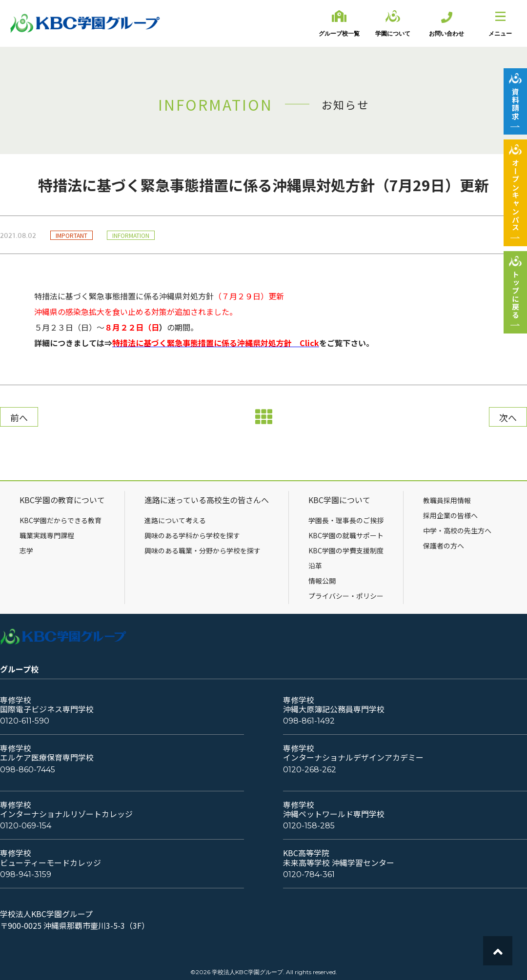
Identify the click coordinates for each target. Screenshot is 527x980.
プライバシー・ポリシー (346, 596)
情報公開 (322, 581)
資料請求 (516, 104)
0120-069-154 (26, 826)
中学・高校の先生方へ (457, 530)
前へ (19, 417)
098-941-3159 (26, 874)
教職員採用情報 (447, 500)
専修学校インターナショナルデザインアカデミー (353, 753)
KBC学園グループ (85, 23)
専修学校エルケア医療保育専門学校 (47, 753)
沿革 (315, 566)
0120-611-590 (25, 721)
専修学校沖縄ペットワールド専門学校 (334, 809)
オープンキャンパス (516, 195)
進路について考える (175, 520)
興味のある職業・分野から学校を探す (203, 550)
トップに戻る (516, 295)
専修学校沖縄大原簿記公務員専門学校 (334, 705)
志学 (26, 550)
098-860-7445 (28, 770)
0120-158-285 (309, 826)
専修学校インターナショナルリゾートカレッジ (66, 809)
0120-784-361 (309, 874)
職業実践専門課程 (47, 535)
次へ (508, 417)
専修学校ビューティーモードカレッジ (51, 858)
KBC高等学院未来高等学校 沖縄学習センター (339, 858)
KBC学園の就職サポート (346, 535)
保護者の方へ (444, 546)
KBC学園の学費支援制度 (346, 550)
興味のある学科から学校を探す (192, 535)
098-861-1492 (309, 721)
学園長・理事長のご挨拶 (346, 520)
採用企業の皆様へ (450, 515)
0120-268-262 (310, 770)
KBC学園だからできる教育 (61, 520)
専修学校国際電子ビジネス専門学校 (47, 705)
